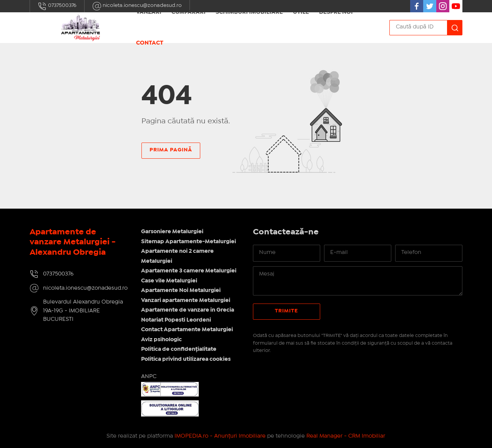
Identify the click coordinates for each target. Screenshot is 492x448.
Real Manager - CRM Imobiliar (346, 436)
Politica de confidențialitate (179, 349)
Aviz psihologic (161, 340)
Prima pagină (171, 150)
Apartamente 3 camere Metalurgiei (189, 271)
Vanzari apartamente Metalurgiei (186, 300)
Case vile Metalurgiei (169, 281)
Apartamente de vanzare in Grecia (188, 310)
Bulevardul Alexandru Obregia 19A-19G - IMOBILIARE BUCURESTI (83, 311)
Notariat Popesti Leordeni (176, 320)
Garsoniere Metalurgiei (172, 232)
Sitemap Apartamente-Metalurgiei (189, 242)
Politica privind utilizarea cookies (186, 359)
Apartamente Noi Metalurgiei (181, 290)
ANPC (149, 377)
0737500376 (57, 6)
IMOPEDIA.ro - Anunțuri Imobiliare (220, 436)
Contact (150, 43)
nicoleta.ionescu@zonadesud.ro (85, 288)
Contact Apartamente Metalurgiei (187, 330)
